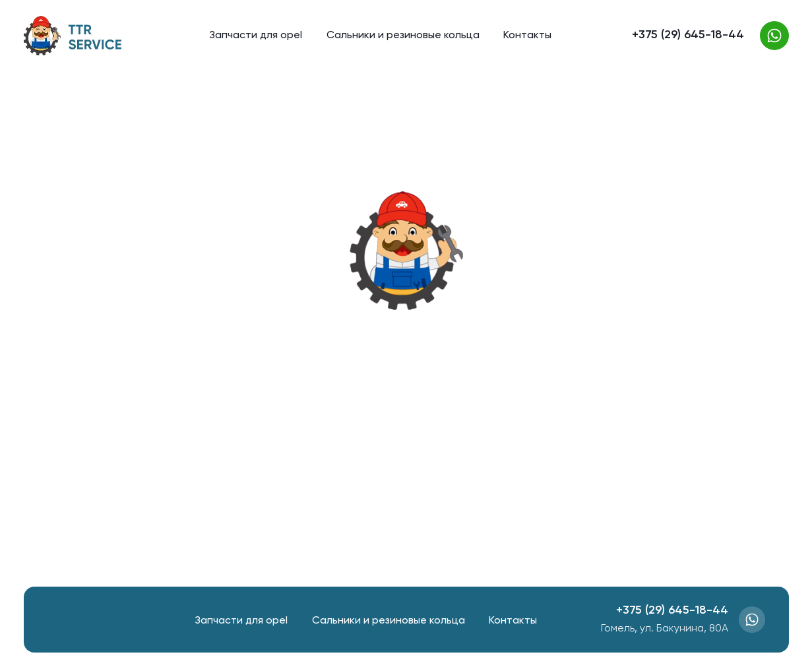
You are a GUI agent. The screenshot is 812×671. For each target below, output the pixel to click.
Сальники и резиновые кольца (403, 36)
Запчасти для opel (256, 36)
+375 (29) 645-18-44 (688, 35)
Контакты (527, 36)
